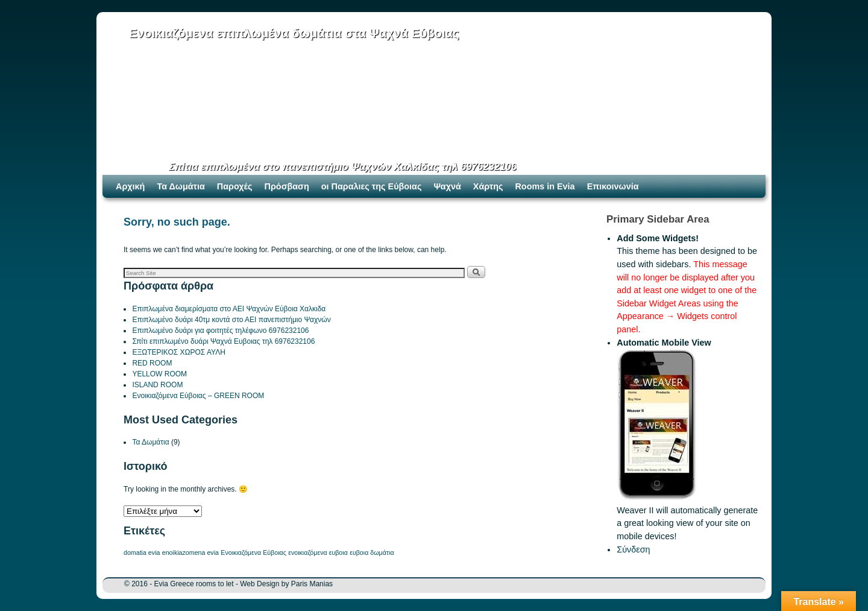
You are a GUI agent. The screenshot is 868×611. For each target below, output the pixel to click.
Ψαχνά (447, 186)
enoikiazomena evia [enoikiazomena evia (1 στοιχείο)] (190, 552)
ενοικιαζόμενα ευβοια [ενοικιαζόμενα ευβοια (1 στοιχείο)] (318, 552)
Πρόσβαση (287, 186)
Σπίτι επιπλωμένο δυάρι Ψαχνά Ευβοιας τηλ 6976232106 (223, 341)
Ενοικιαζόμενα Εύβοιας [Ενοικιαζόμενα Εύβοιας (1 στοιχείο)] (253, 552)
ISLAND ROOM (157, 385)
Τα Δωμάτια (181, 186)
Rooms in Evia (545, 186)
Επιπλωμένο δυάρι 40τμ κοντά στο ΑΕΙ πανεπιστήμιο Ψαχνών (231, 320)
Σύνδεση (633, 549)
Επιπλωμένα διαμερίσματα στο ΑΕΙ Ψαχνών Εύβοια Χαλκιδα (229, 309)
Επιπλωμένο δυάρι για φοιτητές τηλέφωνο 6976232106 (220, 331)
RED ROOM (152, 363)
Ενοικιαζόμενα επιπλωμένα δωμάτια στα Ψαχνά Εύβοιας (294, 33)
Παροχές (235, 186)
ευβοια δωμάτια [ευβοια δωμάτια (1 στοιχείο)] (372, 552)
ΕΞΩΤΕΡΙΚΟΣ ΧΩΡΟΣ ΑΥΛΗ (178, 352)
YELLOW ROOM (159, 374)
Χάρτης (488, 186)
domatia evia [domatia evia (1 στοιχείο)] (142, 552)
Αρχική (130, 186)
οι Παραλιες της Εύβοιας (372, 186)
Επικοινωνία (613, 186)
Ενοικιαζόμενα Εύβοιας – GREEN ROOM (198, 396)
